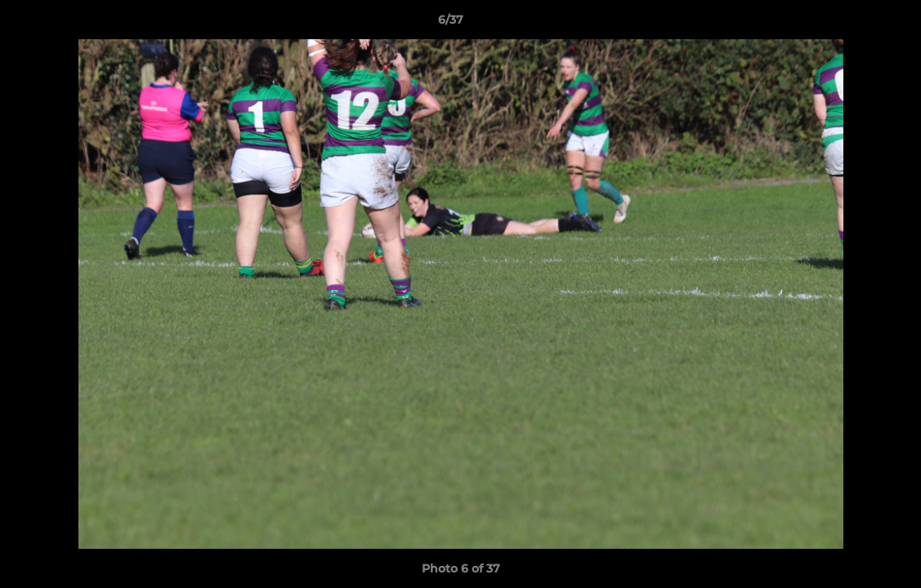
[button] (852, 24)
